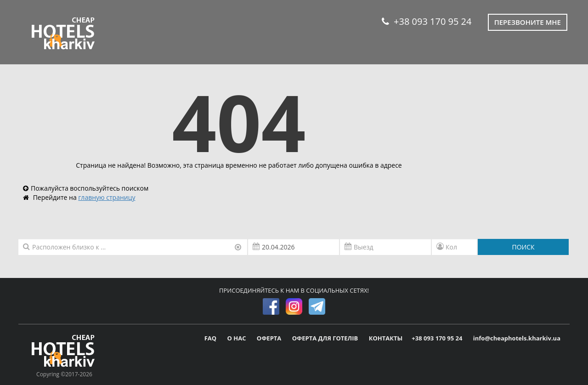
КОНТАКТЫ (386, 338)
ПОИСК (523, 247)
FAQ (211, 338)
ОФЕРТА (270, 338)
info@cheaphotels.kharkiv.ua (517, 338)
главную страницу (107, 197)
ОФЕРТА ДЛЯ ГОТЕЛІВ (326, 338)
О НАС (237, 338)
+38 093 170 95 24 (427, 21)
